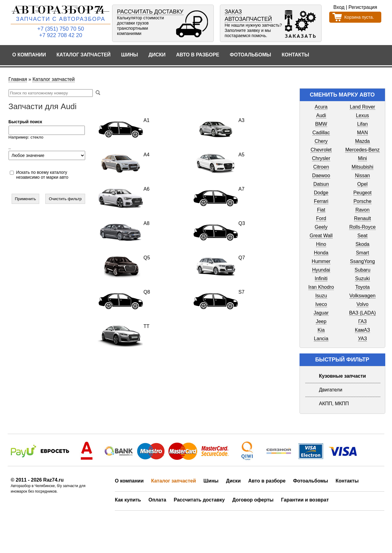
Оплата (157, 500)
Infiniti (321, 278)
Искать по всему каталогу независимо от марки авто (42, 175)
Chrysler (321, 158)
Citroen (321, 167)
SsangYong (362, 261)
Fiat (321, 210)
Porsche (362, 201)
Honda (321, 253)
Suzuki (362, 278)
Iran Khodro (321, 287)
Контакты (296, 55)
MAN (363, 133)
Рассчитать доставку (199, 500)
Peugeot (363, 193)
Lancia (321, 339)
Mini (362, 158)
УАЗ (362, 339)
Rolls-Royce (362, 227)
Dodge (321, 193)
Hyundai (321, 270)
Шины (130, 55)
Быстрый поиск (25, 122)
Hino (321, 244)
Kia (321, 330)
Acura (321, 107)
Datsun (321, 184)
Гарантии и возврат (305, 500)
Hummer (321, 261)
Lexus (362, 115)
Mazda (362, 141)
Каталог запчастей (84, 55)
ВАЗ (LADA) (362, 313)
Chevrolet (321, 150)
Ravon (362, 210)
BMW (321, 124)
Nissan (362, 175)
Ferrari (321, 201)
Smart (362, 253)
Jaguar (321, 313)
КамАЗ (362, 330)
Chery (321, 141)
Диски (157, 55)
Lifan (362, 124)
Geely (321, 227)
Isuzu (321, 296)
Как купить (128, 500)
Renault (362, 218)
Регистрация (363, 7)
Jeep (321, 321)
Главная (18, 79)
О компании (29, 55)
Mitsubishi (362, 167)
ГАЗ (363, 321)
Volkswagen (362, 296)
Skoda (362, 244)
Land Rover (362, 107)
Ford (321, 218)
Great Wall (321, 236)
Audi (321, 115)
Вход (339, 7)
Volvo (362, 304)
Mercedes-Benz (362, 150)
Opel (363, 184)
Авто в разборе (198, 55)
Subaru (363, 270)
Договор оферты (253, 500)
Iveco (321, 304)
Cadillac (321, 133)
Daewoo (321, 175)
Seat (362, 236)
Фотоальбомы (250, 55)
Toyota (362, 287)
